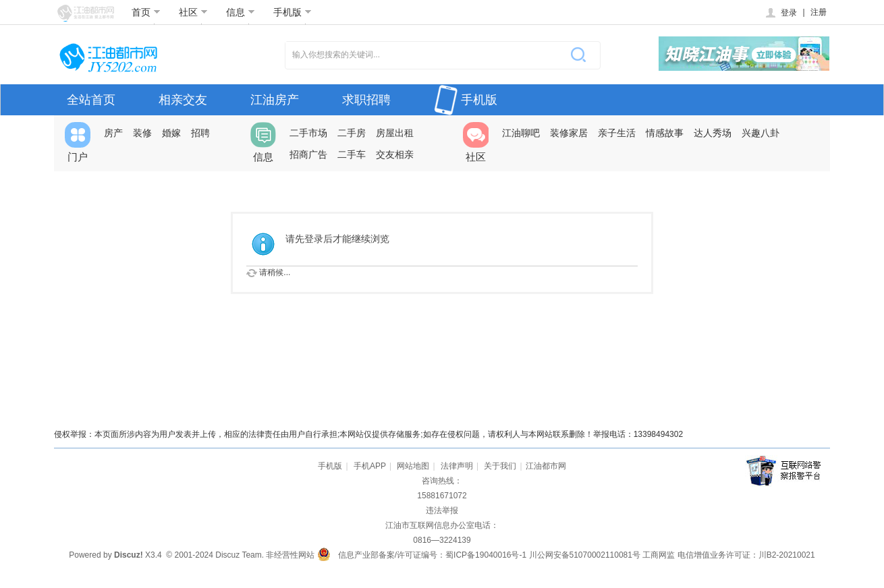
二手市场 (308, 133)
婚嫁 (171, 133)
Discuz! (129, 555)
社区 (193, 12)
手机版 (293, 12)
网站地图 (413, 466)
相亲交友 (183, 100)
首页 (146, 12)
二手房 (352, 133)
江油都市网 (546, 466)
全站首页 (91, 100)
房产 (113, 133)
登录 (780, 13)
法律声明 (457, 466)
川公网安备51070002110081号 (585, 555)
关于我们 (500, 466)
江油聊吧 (521, 133)
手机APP (370, 466)
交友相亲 (395, 154)
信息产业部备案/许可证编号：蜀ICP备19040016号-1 (432, 555)
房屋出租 (395, 133)
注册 (819, 12)
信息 (241, 12)
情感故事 (665, 133)
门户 (78, 142)
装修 (142, 133)
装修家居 (569, 133)
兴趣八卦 (761, 133)
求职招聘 (366, 100)
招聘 (200, 133)
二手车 (352, 154)
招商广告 (308, 154)
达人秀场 (713, 133)
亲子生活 (617, 133)
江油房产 (275, 100)
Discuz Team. (240, 555)
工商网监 (659, 555)
